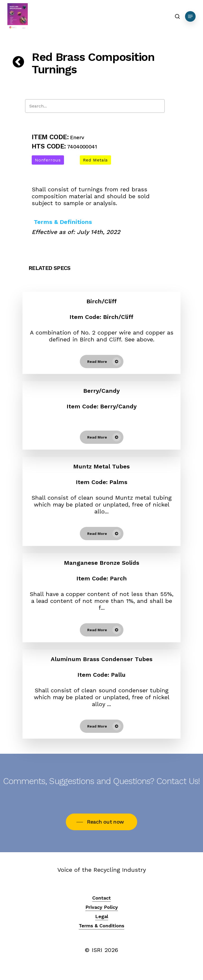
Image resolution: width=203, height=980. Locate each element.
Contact (101, 898)
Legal (102, 916)
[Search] (95, 106)
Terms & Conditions (101, 926)
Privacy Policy (102, 907)
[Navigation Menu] (190, 16)
